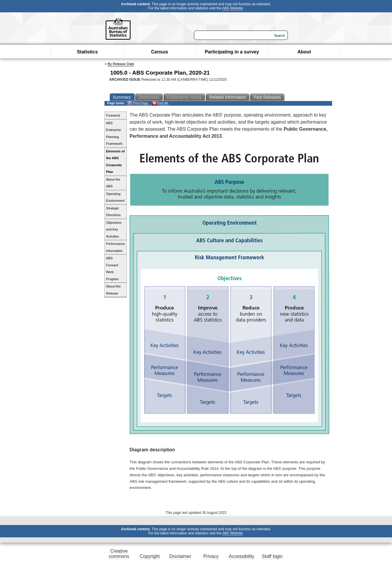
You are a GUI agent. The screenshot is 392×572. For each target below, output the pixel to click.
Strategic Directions (114, 212)
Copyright (150, 556)
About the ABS (113, 183)
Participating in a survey (232, 52)
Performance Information (116, 247)
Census (160, 52)
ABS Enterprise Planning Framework (114, 133)
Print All (160, 103)
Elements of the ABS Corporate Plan (115, 162)
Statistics (87, 52)
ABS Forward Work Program (113, 269)
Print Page (138, 103)
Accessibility (242, 556)
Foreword (113, 115)
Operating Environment (115, 197)
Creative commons (119, 554)
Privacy (211, 556)
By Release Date (121, 64)
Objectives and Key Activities (114, 229)
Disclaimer (180, 556)
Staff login (272, 556)
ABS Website (232, 8)
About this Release (114, 290)
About (304, 52)
